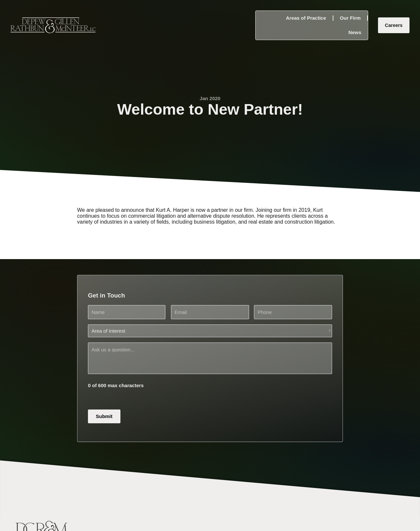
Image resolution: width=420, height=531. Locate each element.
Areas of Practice (306, 18)
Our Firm (350, 18)
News (355, 32)
